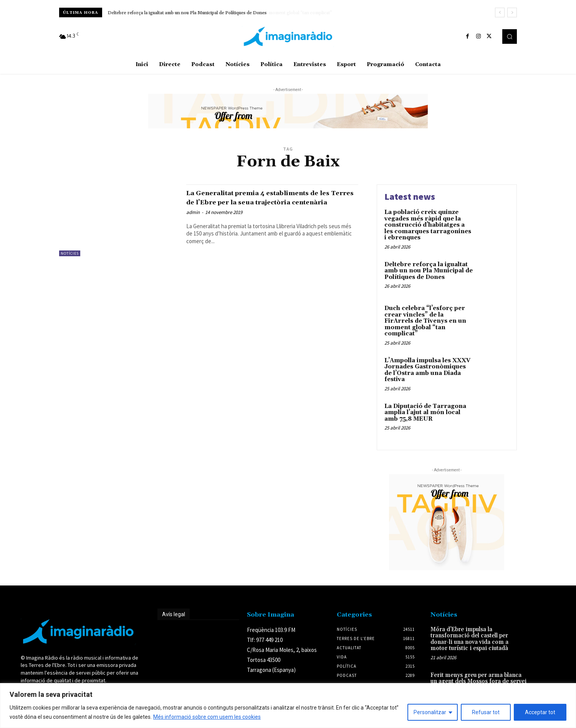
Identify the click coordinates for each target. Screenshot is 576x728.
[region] (288, 706)
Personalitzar (430, 712)
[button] (510, 36)
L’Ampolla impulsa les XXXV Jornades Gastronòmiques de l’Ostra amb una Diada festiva (427, 370)
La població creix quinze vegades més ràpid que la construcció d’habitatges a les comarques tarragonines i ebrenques (428, 225)
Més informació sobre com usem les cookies (207, 717)
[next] (512, 12)
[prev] (500, 12)
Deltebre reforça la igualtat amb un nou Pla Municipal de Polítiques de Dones (187, 13)
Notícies (70, 253)
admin (193, 221)
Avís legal (174, 614)
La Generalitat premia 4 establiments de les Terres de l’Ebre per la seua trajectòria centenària (271, 202)
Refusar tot (486, 712)
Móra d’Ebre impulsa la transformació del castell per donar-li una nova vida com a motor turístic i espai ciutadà (469, 639)
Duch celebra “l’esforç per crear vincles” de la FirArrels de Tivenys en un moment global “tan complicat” (425, 321)
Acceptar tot (540, 712)
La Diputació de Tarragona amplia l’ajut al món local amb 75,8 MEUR (425, 413)
